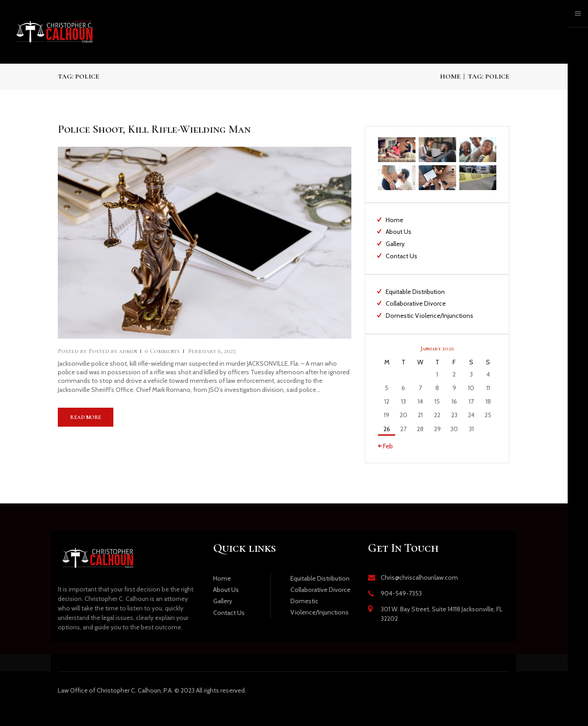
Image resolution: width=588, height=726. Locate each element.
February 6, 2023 (212, 351)
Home (450, 76)
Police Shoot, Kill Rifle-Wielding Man (154, 129)
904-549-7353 (401, 593)
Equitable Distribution (415, 292)
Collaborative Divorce (416, 303)
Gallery (395, 244)
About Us (399, 232)
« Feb (385, 446)
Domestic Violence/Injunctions (429, 316)
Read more (86, 417)
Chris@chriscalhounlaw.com (419, 577)
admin (113, 351)
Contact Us (401, 256)
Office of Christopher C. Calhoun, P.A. (115, 690)
